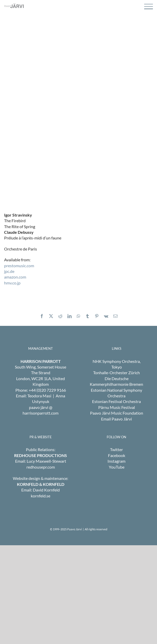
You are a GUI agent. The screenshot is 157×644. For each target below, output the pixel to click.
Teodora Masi (39, 396)
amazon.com (15, 277)
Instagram (116, 461)
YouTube (117, 467)
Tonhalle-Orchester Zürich (116, 373)
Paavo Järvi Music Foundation (117, 413)
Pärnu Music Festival (117, 407)
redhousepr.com (41, 467)
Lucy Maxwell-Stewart (46, 461)
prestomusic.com (19, 266)
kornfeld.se (41, 496)
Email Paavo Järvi (116, 419)
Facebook (117, 455)
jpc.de (9, 271)
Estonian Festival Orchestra (116, 401)
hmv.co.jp (12, 283)
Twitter (116, 449)
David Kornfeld (46, 490)
